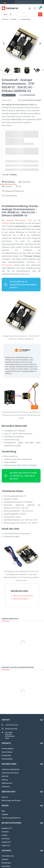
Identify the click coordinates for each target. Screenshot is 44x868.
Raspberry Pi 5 (7, 828)
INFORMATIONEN (9, 764)
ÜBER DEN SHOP (9, 792)
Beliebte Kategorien (11, 823)
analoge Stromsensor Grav (19, 220)
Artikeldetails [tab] (25, 182)
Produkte (6, 743)
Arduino (5, 835)
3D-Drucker (6, 839)
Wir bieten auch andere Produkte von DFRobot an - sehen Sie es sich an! (23, 476)
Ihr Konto (6, 851)
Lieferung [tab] (7, 187)
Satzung (5, 780)
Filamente (5, 832)
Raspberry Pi (6, 842)
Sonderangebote (8, 749)
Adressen (5, 859)
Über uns (5, 797)
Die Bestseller (6, 755)
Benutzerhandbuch (21, 599)
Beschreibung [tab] (8, 182)
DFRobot (5, 223)
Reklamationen (7, 783)
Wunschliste (6, 866)
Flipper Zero (6, 845)
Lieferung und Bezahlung (11, 769)
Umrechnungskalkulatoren (11, 818)
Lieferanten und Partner (10, 773)
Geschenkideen (7, 759)
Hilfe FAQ (5, 776)
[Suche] (29, 14)
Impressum (6, 787)
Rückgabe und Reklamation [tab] (13, 191)
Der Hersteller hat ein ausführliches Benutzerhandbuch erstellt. (23, 285)
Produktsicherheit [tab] (10, 196)
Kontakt (6, 720)
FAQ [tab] (18, 187)
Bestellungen (6, 863)
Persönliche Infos (8, 856)
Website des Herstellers (23, 596)
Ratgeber (5, 814)
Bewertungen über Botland (11, 800)
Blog (3, 811)
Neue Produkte (7, 752)
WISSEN (5, 806)
